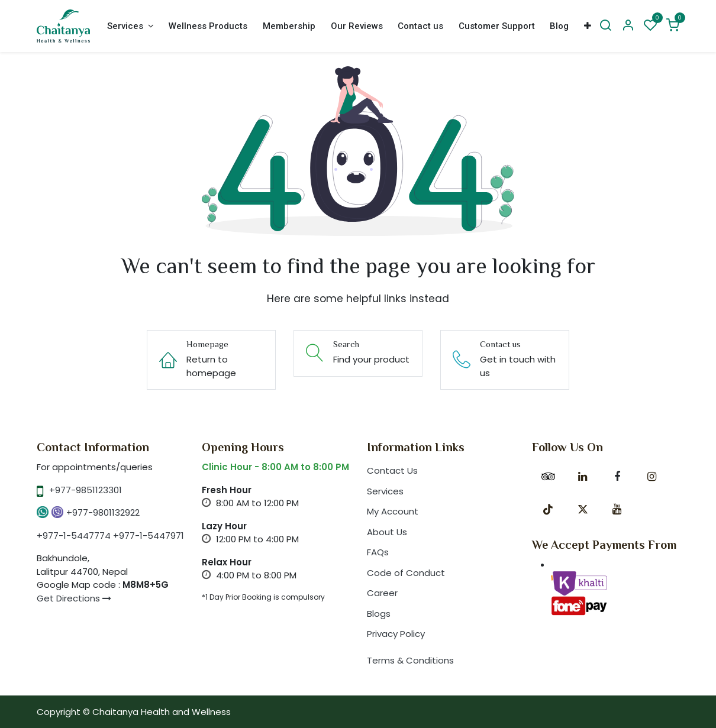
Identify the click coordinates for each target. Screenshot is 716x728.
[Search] (605, 26)
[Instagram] (652, 477)
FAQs (378, 552)
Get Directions (74, 598)
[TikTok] (548, 509)
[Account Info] (628, 26)
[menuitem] (130, 26)
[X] (583, 509)
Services (385, 491)
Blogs (379, 614)
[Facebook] (617, 477)
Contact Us (392, 470)
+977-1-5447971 (149, 536)
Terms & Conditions (410, 660)
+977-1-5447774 (74, 536)
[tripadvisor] (548, 477)
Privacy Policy (396, 634)
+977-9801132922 (103, 512)
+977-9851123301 (86, 490)
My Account (393, 511)
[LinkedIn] (583, 477)
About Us (387, 532)
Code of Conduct (406, 573)
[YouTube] (617, 509)
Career (382, 593)
